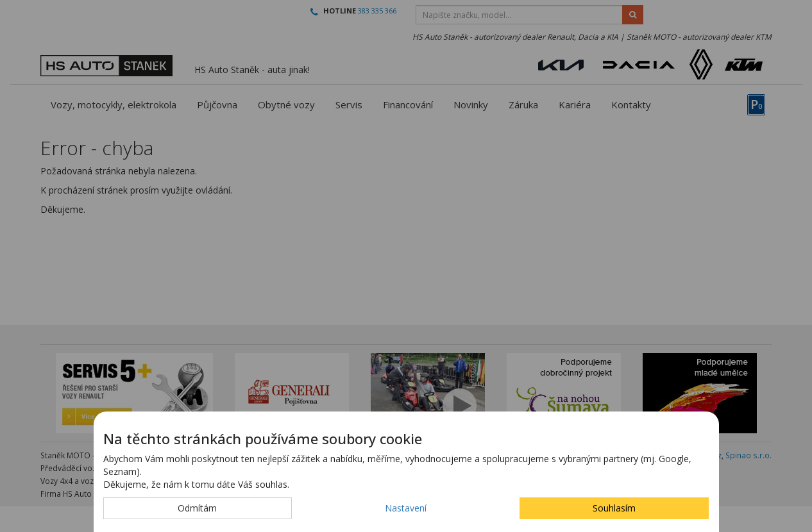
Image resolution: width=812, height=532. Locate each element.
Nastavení (406, 508)
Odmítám (197, 508)
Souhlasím (614, 508)
